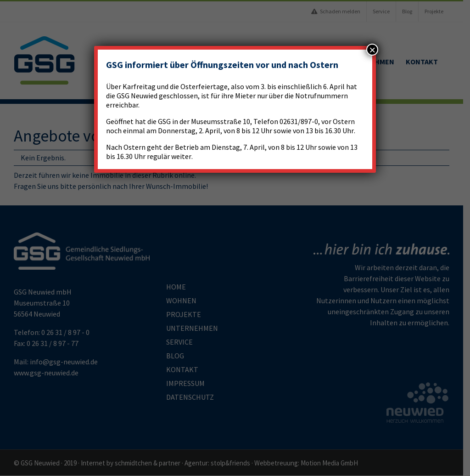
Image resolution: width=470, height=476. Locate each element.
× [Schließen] (372, 50)
